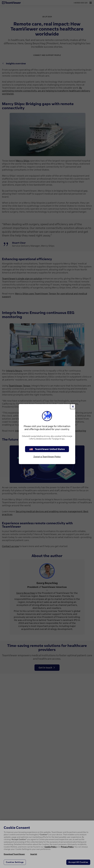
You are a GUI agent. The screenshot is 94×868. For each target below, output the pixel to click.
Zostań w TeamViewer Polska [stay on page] (47, 457)
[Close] (73, 407)
